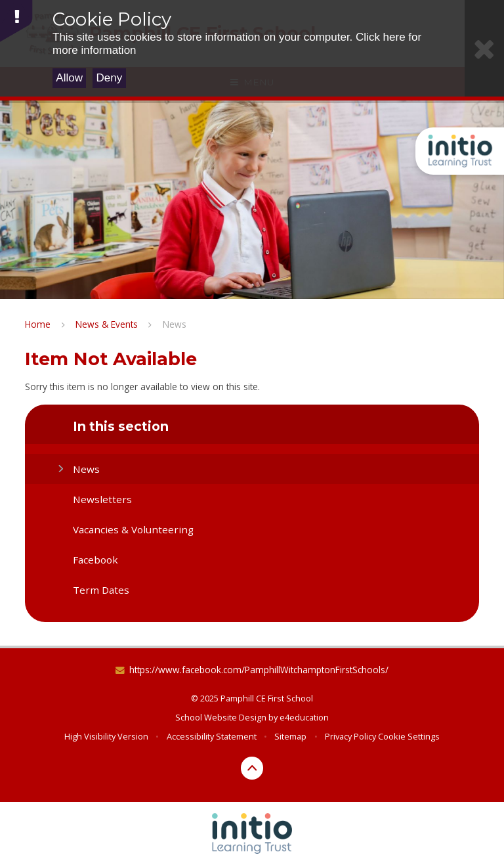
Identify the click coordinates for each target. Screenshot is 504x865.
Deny (110, 78)
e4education (304, 717)
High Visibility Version (106, 736)
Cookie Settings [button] (409, 736)
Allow (69, 78)
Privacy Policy (350, 736)
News (175, 324)
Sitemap (290, 736)
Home (38, 324)
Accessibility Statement (212, 736)
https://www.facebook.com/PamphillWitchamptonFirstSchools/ (259, 670)
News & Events (107, 324)
